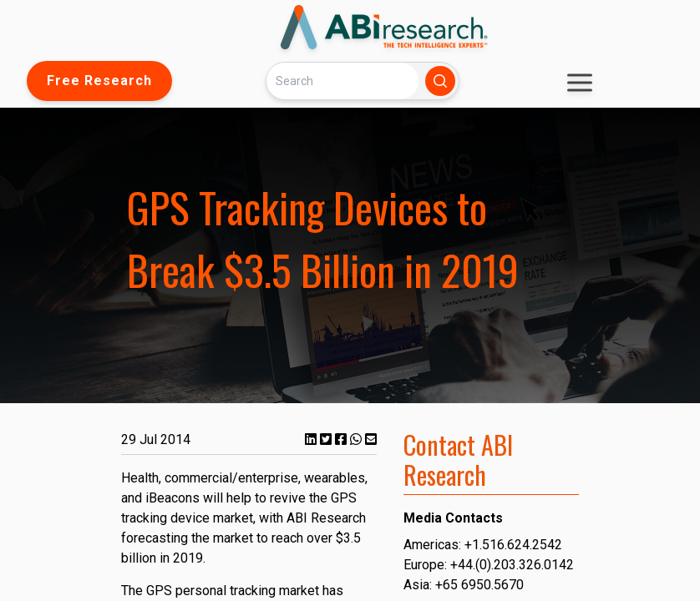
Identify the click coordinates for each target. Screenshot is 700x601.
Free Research (99, 81)
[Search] (342, 81)
